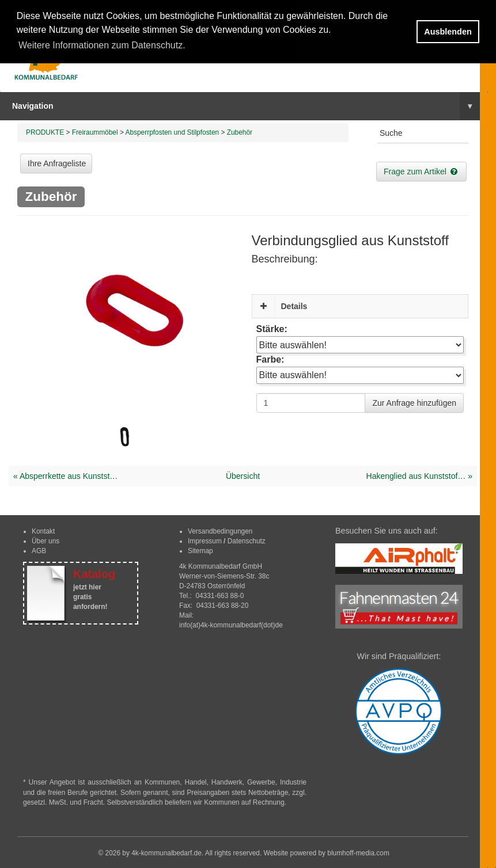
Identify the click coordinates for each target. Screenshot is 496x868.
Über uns (46, 541)
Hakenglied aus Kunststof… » (419, 476)
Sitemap (200, 551)
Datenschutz (247, 541)
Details (294, 306)
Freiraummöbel (95, 132)
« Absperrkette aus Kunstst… (65, 476)
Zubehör (240, 132)
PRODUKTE (45, 132)
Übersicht (243, 476)
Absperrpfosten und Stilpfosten (173, 132)
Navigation (246, 106)
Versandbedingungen (220, 531)
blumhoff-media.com (358, 853)
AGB (39, 551)
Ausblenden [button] (448, 32)
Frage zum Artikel (421, 172)
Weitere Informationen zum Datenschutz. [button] (102, 45)
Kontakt (43, 531)
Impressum (205, 541)
